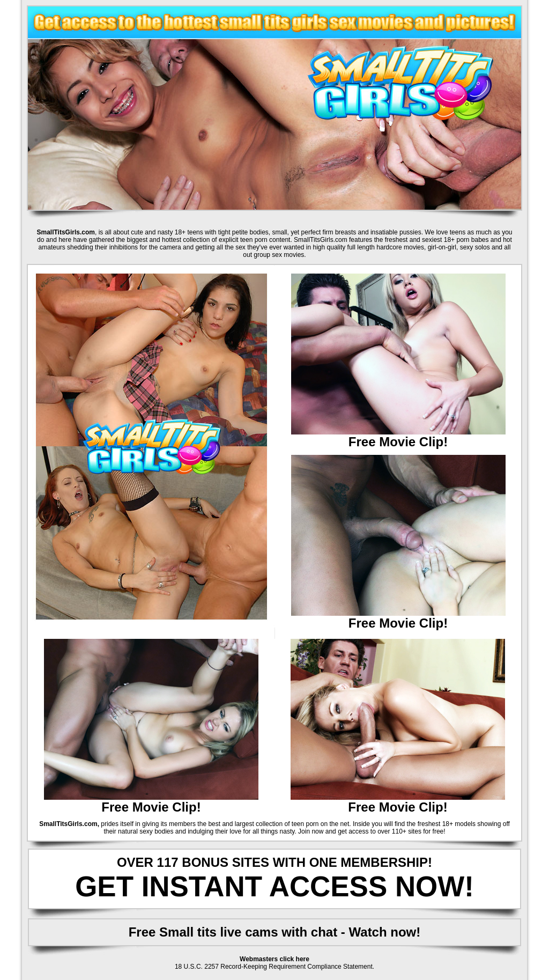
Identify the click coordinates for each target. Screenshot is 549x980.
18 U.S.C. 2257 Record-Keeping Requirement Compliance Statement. (274, 967)
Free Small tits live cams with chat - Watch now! (275, 932)
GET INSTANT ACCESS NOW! (274, 886)
